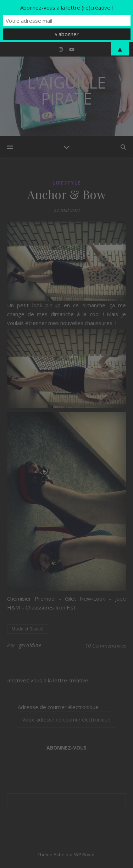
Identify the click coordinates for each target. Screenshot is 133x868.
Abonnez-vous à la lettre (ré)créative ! (66, 7)
